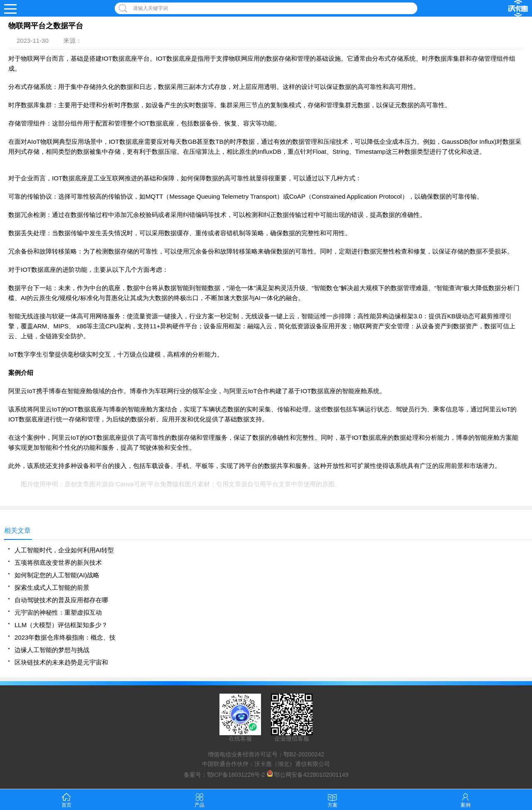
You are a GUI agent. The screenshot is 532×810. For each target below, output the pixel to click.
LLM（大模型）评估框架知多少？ (61, 625)
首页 (66, 799)
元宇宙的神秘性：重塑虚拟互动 (58, 612)
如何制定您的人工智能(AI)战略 (57, 575)
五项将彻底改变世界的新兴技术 (58, 563)
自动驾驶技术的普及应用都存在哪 (61, 600)
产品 (199, 799)
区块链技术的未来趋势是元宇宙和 (61, 662)
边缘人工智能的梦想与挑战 (52, 650)
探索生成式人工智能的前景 (52, 587)
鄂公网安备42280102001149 (311, 775)
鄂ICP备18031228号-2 (236, 775)
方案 (332, 799)
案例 (465, 799)
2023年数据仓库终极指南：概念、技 (65, 637)
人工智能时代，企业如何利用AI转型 (64, 550)
